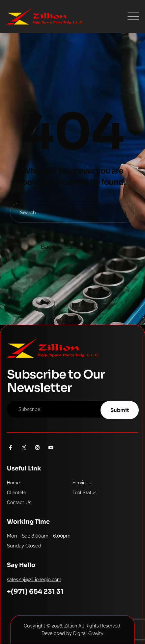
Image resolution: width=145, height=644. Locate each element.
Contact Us (19, 503)
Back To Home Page (69, 247)
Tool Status (85, 493)
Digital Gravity (88, 633)
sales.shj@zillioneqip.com (34, 580)
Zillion (71, 626)
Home (13, 483)
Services (82, 483)
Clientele (16, 493)
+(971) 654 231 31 (35, 592)
